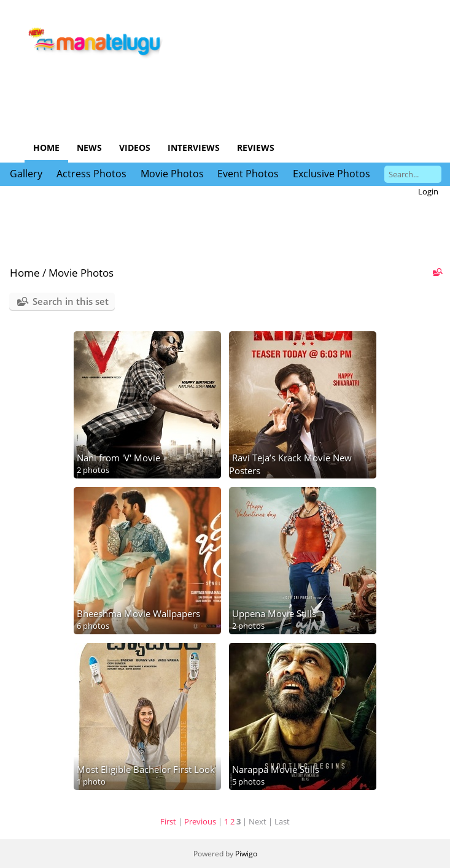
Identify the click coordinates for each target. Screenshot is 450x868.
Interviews (194, 148)
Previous (200, 821)
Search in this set (71, 301)
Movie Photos (172, 174)
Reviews (256, 148)
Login (428, 191)
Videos (135, 148)
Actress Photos (91, 174)
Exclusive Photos (332, 174)
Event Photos (248, 174)
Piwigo (246, 854)
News (89, 148)
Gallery (26, 174)
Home (46, 148)
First (168, 821)
